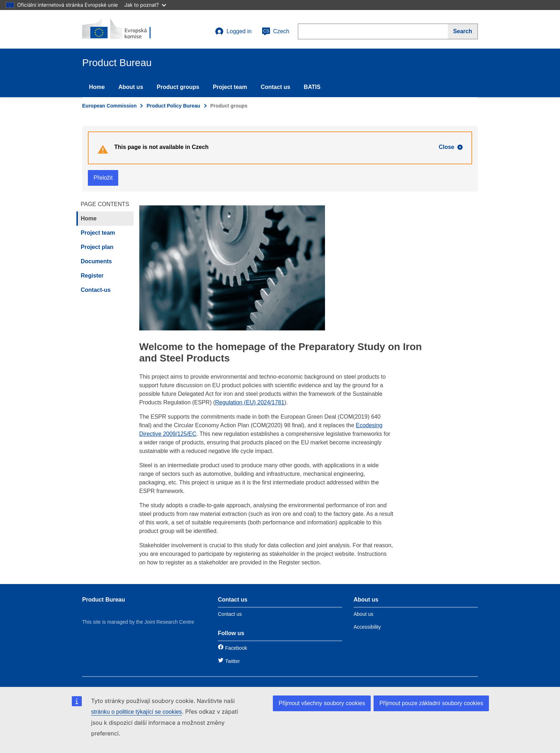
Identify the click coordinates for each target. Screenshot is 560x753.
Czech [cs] (276, 31)
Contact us (276, 87)
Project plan (97, 247)
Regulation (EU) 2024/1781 (250, 402)
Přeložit (103, 178)
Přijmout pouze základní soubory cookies (431, 703)
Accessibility (367, 627)
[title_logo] (125, 29)
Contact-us (96, 290)
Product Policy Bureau (173, 106)
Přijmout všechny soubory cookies (322, 703)
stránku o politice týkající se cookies (136, 712)
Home (97, 87)
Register (92, 276)
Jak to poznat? (145, 5)
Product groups (178, 87)
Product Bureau (104, 600)
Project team (230, 87)
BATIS (312, 87)
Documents (96, 261)
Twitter (232, 661)
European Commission (109, 106)
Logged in (233, 31)
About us (131, 87)
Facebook (236, 648)
